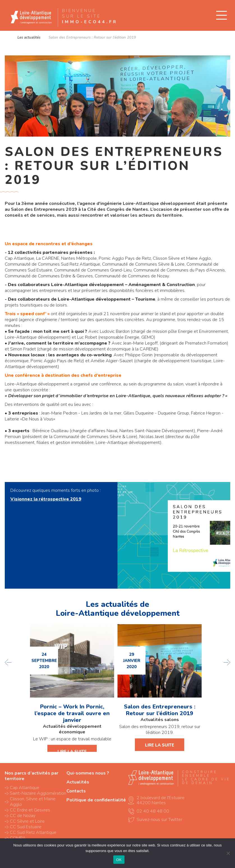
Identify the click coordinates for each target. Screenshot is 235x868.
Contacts (76, 791)
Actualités (78, 782)
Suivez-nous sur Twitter (159, 820)
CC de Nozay (23, 816)
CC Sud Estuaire (26, 827)
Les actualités (29, 38)
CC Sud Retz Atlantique (33, 832)
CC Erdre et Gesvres (30, 810)
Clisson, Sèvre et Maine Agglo (33, 802)
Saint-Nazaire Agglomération (38, 793)
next (227, 662)
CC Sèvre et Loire (27, 821)
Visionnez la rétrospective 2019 (46, 499)
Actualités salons (160, 720)
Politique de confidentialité (96, 800)
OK (119, 860)
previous (8, 662)
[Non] (228, 853)
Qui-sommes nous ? (88, 773)
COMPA (18, 838)
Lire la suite (72, 752)
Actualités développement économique (72, 729)
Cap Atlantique (25, 788)
